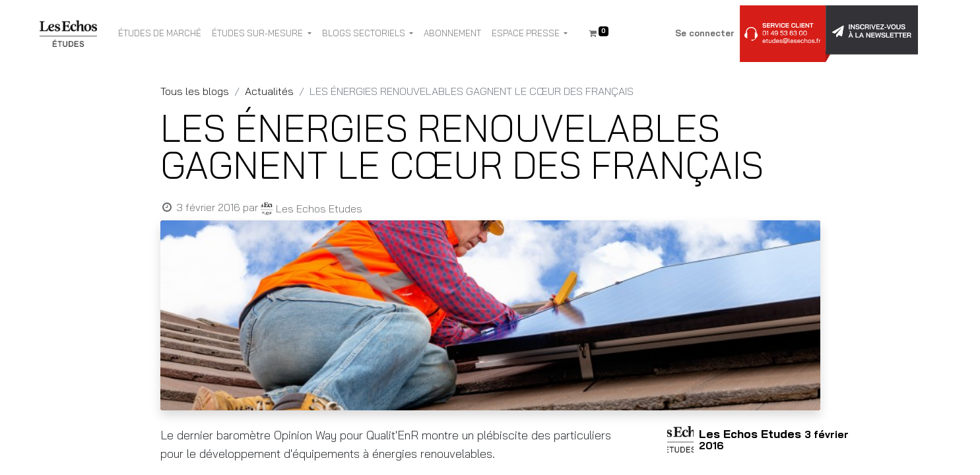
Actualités (269, 91)
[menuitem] (160, 34)
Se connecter (705, 33)
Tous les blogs (195, 91)
